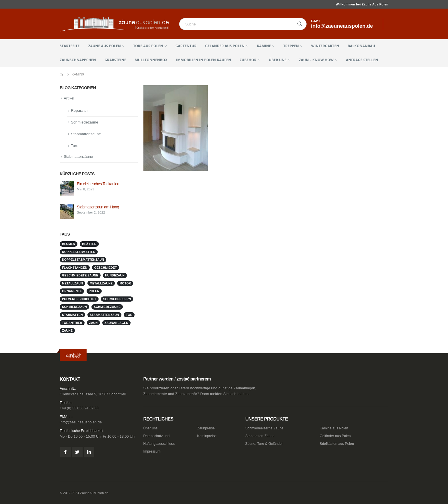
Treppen (291, 46)
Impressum (153, 451)
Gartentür (186, 46)
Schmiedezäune (85, 122)
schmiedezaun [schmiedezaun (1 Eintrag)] (74, 307)
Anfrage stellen (362, 60)
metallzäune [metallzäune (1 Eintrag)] (101, 284)
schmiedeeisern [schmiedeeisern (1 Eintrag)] (117, 300)
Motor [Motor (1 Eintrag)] (125, 284)
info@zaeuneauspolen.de (81, 423)
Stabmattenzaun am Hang (98, 208)
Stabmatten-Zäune (261, 436)
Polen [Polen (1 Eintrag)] (94, 292)
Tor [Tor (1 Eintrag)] (129, 315)
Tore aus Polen (148, 46)
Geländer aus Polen (225, 46)
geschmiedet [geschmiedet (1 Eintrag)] (106, 268)
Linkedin (89, 452)
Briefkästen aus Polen (338, 444)
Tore (75, 146)
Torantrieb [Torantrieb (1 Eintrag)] (72, 323)
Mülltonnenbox (151, 60)
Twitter (77, 452)
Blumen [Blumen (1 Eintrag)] (69, 244)
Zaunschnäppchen (78, 60)
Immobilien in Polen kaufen (203, 60)
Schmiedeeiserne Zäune (266, 428)
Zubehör (248, 60)
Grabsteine (115, 60)
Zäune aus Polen (105, 46)
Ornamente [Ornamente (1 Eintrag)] (72, 292)
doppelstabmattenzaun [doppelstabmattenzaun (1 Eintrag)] (83, 260)
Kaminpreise (207, 436)
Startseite (70, 46)
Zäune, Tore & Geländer (265, 444)
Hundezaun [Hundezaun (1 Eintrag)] (115, 276)
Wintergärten (325, 46)
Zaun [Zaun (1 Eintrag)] (93, 323)
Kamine (264, 46)
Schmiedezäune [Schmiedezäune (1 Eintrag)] (107, 307)
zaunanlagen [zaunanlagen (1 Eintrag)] (116, 323)
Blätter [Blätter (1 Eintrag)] (89, 244)
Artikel (69, 98)
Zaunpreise (206, 428)
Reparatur (79, 111)
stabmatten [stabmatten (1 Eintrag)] (72, 315)
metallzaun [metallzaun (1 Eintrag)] (72, 284)
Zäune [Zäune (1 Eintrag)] (67, 331)
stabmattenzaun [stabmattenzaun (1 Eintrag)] (104, 315)
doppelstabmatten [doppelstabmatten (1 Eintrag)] (79, 252)
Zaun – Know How (316, 60)
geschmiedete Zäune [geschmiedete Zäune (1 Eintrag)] (80, 276)
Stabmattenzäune (86, 134)
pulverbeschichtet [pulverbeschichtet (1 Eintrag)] (79, 300)
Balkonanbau (361, 46)
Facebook (66, 452)
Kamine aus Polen (335, 428)
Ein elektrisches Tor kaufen (98, 184)
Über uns (278, 60)
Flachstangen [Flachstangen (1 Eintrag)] (75, 268)
